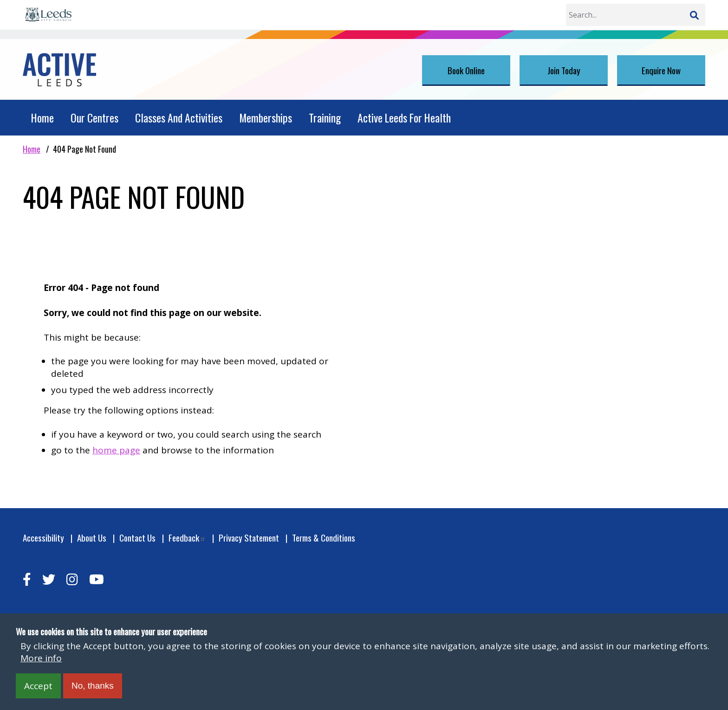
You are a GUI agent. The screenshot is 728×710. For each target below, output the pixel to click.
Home (42, 118)
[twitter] (49, 579)
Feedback (187, 538)
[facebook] (27, 579)
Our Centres (94, 118)
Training (325, 118)
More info (41, 658)
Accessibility (43, 538)
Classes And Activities (179, 118)
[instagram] (72, 579)
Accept (38, 686)
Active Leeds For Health (404, 118)
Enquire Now (661, 70)
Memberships (266, 118)
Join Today (564, 70)
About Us (92, 538)
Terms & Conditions (324, 538)
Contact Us (137, 538)
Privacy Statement (249, 538)
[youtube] (97, 579)
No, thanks (93, 686)
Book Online (466, 70)
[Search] (694, 15)
